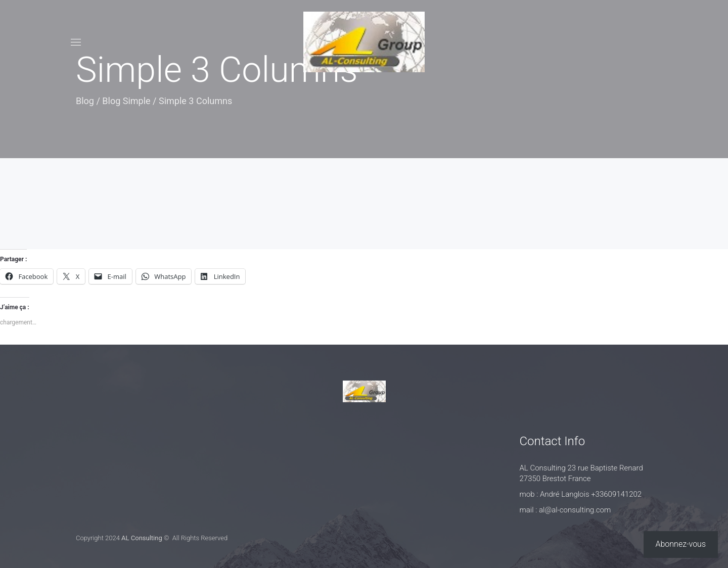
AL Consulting (142, 538)
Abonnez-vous (681, 544)
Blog (85, 101)
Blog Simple (126, 101)
